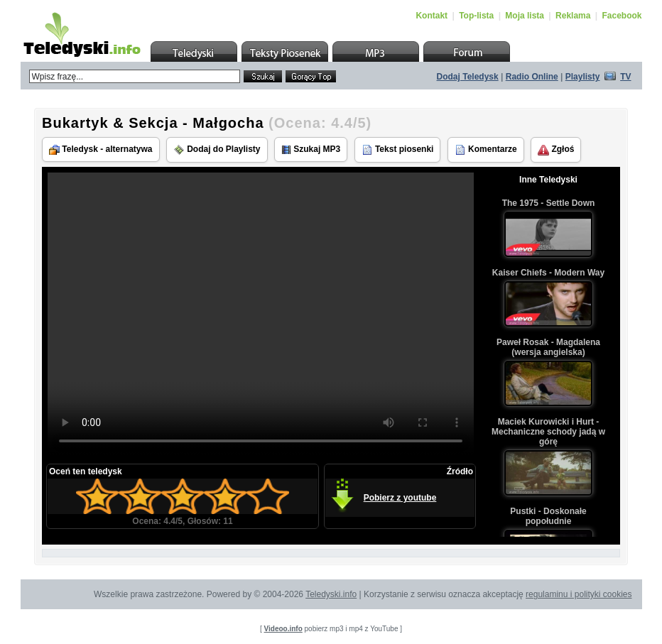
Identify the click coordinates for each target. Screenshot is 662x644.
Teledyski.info (331, 594)
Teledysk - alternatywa (101, 149)
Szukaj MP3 (311, 149)
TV (625, 77)
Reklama (573, 16)
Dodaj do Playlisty (217, 150)
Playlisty (583, 77)
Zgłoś (556, 150)
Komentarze (486, 150)
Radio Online (532, 77)
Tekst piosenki (398, 150)
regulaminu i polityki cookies (579, 594)
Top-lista (476, 16)
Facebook (622, 16)
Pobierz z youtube (400, 498)
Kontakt (432, 16)
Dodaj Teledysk (468, 77)
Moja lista (525, 16)
